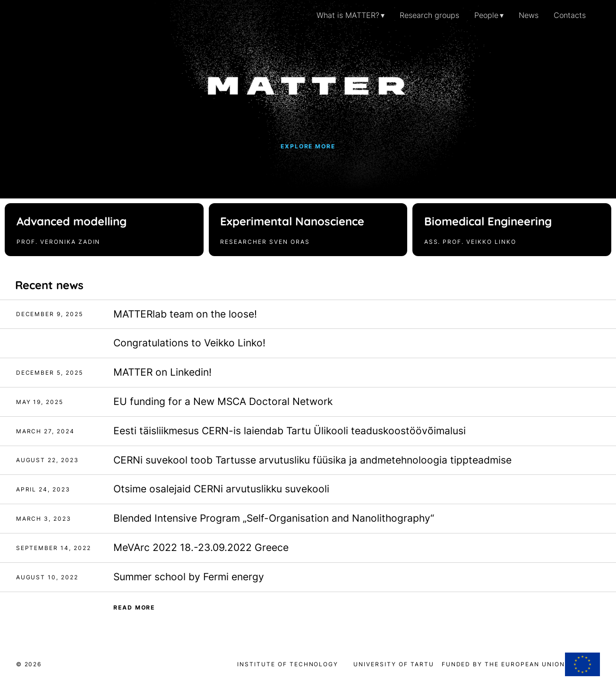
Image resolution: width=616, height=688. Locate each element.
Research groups (429, 15)
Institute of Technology (288, 664)
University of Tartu (397, 664)
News (529, 15)
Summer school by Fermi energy (189, 577)
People (486, 15)
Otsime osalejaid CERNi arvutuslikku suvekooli (221, 489)
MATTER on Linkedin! (163, 372)
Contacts (570, 15)
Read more (134, 607)
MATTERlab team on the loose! (185, 314)
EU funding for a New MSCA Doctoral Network (223, 401)
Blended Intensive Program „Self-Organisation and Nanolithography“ (274, 518)
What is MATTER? (348, 15)
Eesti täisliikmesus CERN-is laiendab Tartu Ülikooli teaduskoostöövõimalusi (290, 431)
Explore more (308, 146)
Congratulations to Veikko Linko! (189, 343)
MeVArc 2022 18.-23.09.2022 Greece (201, 547)
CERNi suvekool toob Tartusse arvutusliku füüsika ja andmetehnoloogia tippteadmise (312, 460)
